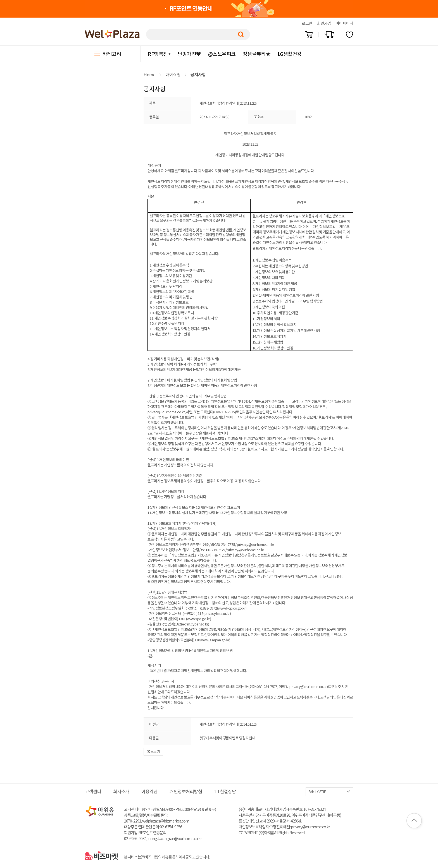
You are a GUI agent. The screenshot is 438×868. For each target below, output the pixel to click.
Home (149, 74)
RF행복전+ (159, 54)
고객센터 (93, 791)
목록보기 (153, 751)
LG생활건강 (290, 54)
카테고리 (112, 54)
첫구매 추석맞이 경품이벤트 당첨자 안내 (227, 738)
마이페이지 (345, 23)
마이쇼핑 (173, 74)
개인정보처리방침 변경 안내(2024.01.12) (228, 724)
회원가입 (324, 23)
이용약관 (149, 791)
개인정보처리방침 (186, 791)
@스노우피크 (222, 54)
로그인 (307, 23)
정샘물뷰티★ (257, 54)
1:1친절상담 (225, 791)
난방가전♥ (189, 54)
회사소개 (121, 791)
